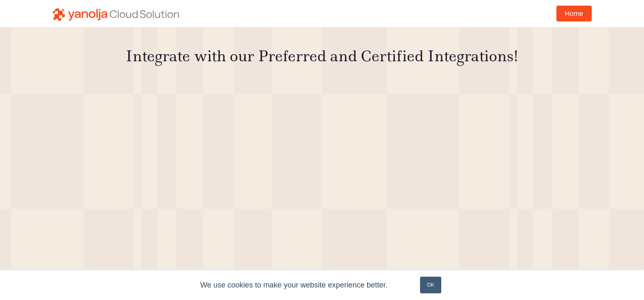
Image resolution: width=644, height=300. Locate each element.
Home (574, 14)
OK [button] (431, 285)
